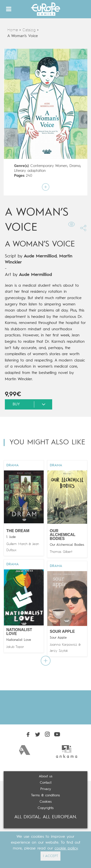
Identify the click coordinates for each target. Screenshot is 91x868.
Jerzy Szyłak (59, 651)
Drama (75, 166)
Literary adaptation (30, 171)
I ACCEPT (50, 856)
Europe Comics (46, 9)
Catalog (29, 30)
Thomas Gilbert (61, 552)
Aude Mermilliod (40, 256)
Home (13, 30)
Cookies (46, 802)
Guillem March (17, 544)
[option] (25, 750)
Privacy (46, 789)
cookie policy (66, 848)
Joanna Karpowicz (63, 645)
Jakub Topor (15, 647)
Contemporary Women (49, 166)
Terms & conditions (45, 795)
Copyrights (46, 808)
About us (46, 776)
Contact (46, 783)
